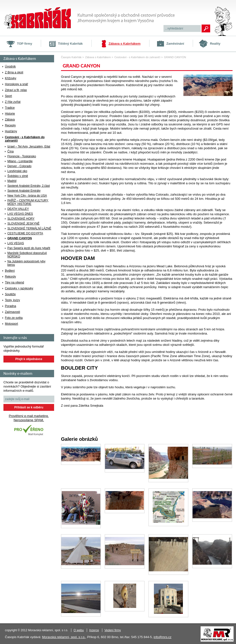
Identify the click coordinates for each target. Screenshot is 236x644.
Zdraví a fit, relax (16, 90)
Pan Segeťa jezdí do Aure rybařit (29, 248)
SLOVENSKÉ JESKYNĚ (23, 224)
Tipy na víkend (15, 282)
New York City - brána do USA (27, 196)
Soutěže (10, 294)
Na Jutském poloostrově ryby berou (26, 263)
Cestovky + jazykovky (19, 288)
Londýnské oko (17, 171)
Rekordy (10, 277)
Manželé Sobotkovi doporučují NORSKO (27, 255)
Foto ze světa (14, 318)
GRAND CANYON (20, 238)
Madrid (12, 181)
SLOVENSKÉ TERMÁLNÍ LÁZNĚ (29, 228)
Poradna (10, 306)
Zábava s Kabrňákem (125, 44)
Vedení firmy (113, 630)
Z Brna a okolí (14, 72)
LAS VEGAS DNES (20, 214)
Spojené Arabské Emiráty (24, 191)
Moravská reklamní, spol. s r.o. (64, 637)
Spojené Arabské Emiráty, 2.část (29, 186)
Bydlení (10, 271)
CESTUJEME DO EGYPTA (25, 233)
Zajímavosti (12, 312)
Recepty (10, 125)
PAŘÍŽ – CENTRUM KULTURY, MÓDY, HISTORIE (28, 202)
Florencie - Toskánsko (22, 156)
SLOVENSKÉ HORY (21, 219)
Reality (215, 44)
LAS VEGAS (16, 243)
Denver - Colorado (19, 166)
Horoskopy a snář (16, 84)
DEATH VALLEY (18, 209)
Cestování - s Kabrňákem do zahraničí (25, 139)
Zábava (10, 120)
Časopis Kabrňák (71, 57)
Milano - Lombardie (20, 161)
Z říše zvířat (13, 102)
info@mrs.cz (162, 637)
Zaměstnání (175, 44)
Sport (8, 96)
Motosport (11, 324)
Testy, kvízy (12, 300)
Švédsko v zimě (18, 176)
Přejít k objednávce (29, 359)
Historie (10, 114)
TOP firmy (25, 44)
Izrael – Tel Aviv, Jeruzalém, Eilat (29, 147)
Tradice (10, 108)
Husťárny (11, 131)
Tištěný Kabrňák (70, 44)
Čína (10, 151)
